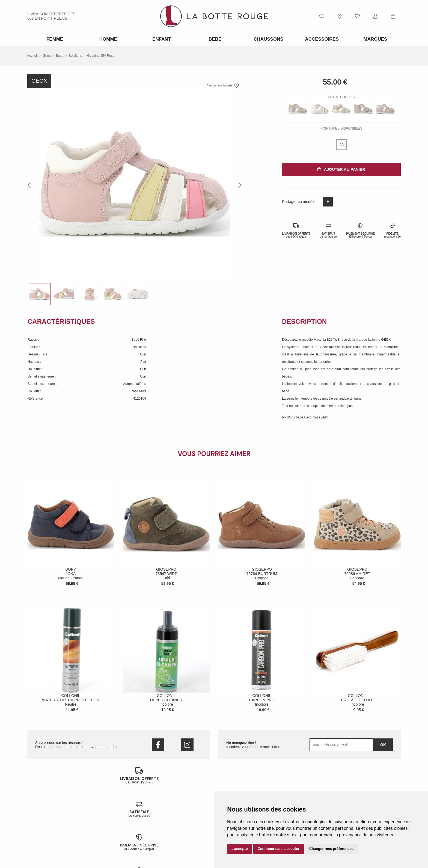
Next (238, 184)
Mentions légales (40, 841)
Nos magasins (38, 820)
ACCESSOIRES (321, 39)
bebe (60, 55)
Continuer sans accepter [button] (279, 849)
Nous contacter (38, 827)
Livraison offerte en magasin (143, 820)
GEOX (387, 339)
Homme (107, 39)
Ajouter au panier (341, 168)
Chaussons (267, 39)
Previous (31, 184)
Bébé (214, 39)
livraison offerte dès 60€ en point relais (51, 16)
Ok (383, 744)
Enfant (160, 39)
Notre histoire (37, 813)
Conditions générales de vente (49, 834)
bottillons (75, 55)
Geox (47, 55)
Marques (374, 39)
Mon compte (132, 834)
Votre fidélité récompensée (142, 827)
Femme (54, 39)
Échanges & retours (137, 813)
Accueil (32, 55)
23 (341, 144)
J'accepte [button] (240, 849)
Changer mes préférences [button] (331, 849)
